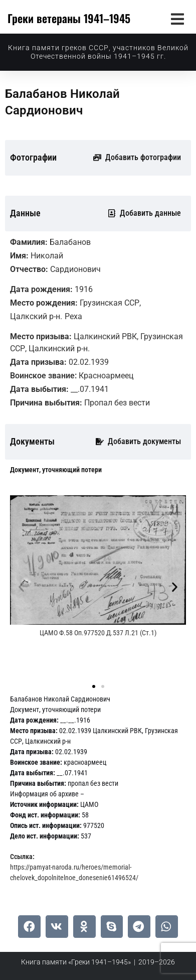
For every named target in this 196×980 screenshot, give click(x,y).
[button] (177, 19)
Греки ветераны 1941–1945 (69, 18)
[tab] (56, 470)
